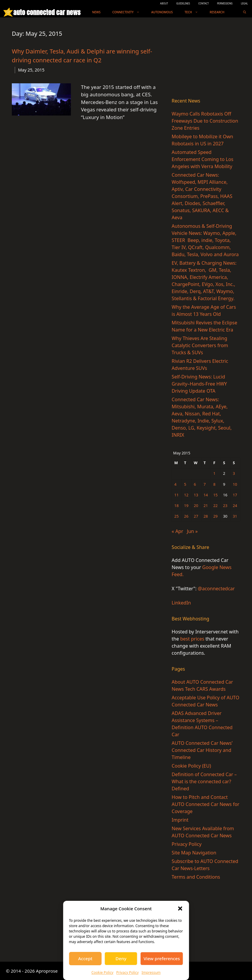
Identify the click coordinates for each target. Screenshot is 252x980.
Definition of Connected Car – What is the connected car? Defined (204, 781)
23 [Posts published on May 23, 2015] (225, 506)
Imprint (180, 820)
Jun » (192, 531)
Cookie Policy (102, 972)
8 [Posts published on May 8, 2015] (214, 484)
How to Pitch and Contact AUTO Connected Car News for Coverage (205, 804)
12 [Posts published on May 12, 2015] (186, 495)
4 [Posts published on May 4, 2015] (175, 484)
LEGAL (244, 3)
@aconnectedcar (216, 589)
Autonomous (162, 12)
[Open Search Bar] (245, 12)
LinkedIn (181, 603)
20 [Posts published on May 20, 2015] (196, 506)
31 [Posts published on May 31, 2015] (235, 516)
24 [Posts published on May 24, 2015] (235, 506)
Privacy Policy (128, 972)
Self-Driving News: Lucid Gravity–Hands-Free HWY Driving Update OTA (199, 384)
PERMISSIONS (225, 3)
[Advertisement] (206, 59)
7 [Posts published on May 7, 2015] (205, 484)
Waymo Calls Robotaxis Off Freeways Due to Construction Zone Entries (205, 121)
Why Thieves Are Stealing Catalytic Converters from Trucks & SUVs (200, 345)
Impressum (151, 972)
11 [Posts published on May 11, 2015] (177, 495)
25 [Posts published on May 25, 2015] (177, 516)
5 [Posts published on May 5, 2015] (185, 484)
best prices (192, 639)
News (96, 12)
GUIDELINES (183, 3)
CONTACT (204, 3)
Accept (85, 958)
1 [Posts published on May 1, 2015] (214, 473)
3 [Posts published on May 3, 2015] (234, 473)
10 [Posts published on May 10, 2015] (235, 484)
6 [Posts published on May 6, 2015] (195, 484)
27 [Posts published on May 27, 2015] (196, 516)
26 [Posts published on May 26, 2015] (186, 516)
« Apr (177, 531)
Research (217, 12)
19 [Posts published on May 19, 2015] (186, 506)
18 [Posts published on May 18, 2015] (177, 506)
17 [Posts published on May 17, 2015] (235, 495)
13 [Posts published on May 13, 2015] (196, 495)
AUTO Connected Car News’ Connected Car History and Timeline (202, 750)
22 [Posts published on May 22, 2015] (216, 506)
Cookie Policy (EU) (191, 766)
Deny (121, 958)
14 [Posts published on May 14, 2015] (206, 495)
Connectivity (129, 12)
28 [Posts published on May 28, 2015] (206, 516)
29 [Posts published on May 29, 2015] (216, 516)
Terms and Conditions (196, 877)
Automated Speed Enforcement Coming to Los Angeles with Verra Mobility (203, 159)
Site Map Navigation (194, 853)
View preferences (162, 958)
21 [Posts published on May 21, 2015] (206, 506)
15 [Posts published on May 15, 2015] (216, 495)
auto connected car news (47, 12)
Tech (194, 12)
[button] (180, 909)
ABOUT (164, 3)
